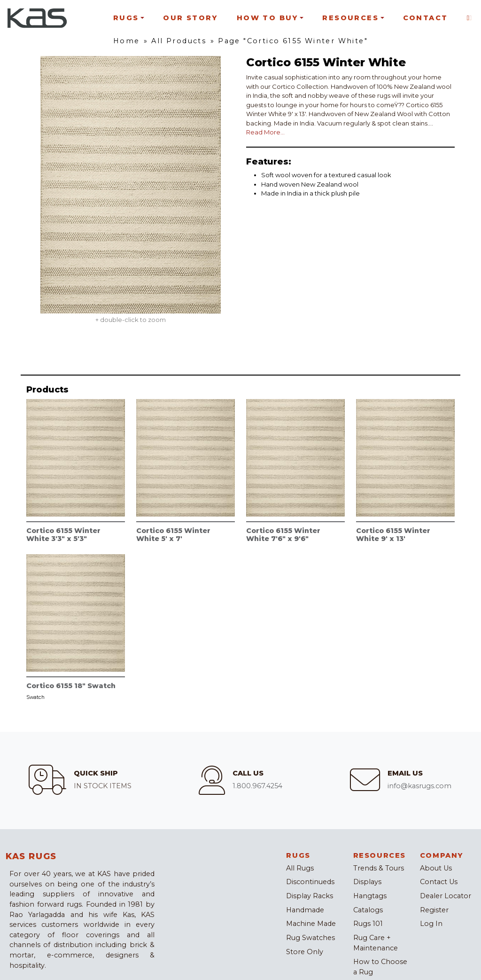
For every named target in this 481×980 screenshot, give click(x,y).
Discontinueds (310, 882)
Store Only (305, 952)
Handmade (305, 910)
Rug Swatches (310, 938)
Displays (367, 882)
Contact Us (439, 882)
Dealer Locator (446, 896)
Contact (426, 18)
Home (127, 41)
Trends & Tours (379, 868)
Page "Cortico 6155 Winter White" (293, 41)
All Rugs (300, 868)
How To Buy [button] (268, 18)
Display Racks (310, 896)
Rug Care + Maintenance (376, 943)
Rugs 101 (368, 924)
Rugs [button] (126, 18)
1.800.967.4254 (257, 786)
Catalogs (368, 910)
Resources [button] (350, 18)
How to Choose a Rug (380, 967)
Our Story (190, 18)
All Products (179, 41)
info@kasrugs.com (419, 786)
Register (434, 910)
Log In (431, 924)
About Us (436, 868)
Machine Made (311, 924)
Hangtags (370, 896)
